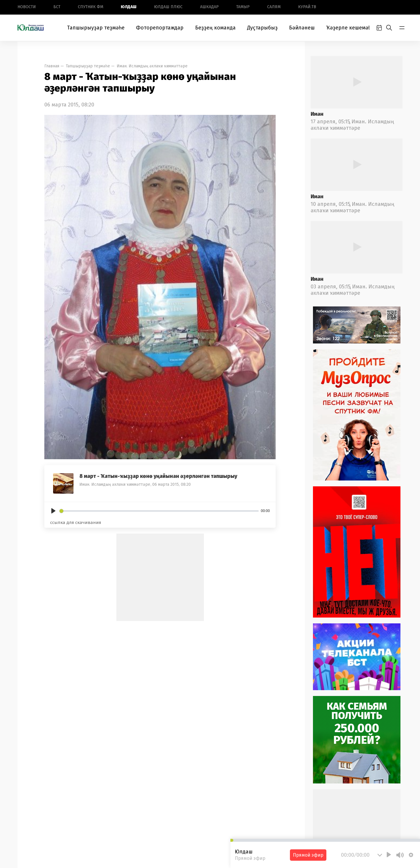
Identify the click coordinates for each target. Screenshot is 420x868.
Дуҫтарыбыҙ (262, 28)
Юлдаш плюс (168, 7)
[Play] (53, 511)
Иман (317, 114)
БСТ (57, 7)
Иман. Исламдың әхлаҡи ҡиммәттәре (152, 66)
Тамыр (243, 7)
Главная (52, 66)
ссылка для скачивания (76, 522)
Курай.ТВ (307, 7)
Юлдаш (129, 7)
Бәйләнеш (302, 28)
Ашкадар (209, 7)
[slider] (159, 511)
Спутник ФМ (91, 7)
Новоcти (27, 7)
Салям (274, 7)
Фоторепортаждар (160, 28)
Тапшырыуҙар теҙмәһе (96, 28)
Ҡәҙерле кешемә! (348, 28)
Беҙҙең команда (215, 28)
